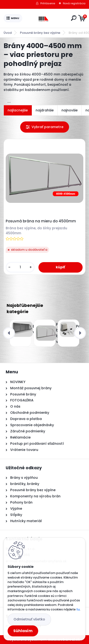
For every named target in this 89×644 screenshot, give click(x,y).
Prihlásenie (48, 3)
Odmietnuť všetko (29, 619)
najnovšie (70, 110)
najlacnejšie (18, 110)
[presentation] (9, 333)
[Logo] (46, 18)
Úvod (8, 33)
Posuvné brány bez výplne (40, 33)
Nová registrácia (74, 3)
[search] (74, 18)
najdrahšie (45, 110)
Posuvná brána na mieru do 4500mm (41, 221)
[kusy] (20, 267)
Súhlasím (23, 631)
